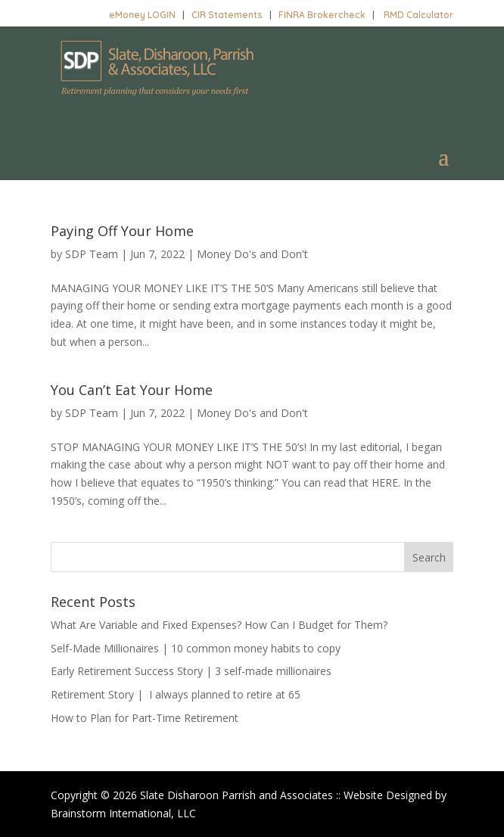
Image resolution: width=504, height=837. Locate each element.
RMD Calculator (418, 15)
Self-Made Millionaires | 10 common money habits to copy (196, 648)
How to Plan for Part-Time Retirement (145, 718)
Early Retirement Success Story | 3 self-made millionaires (191, 671)
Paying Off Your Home (122, 231)
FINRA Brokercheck (322, 15)
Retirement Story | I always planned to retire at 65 (176, 694)
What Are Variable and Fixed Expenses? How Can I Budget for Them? (219, 625)
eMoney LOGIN (142, 15)
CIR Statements (227, 15)
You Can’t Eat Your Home (132, 390)
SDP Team (92, 254)
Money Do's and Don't (252, 254)
